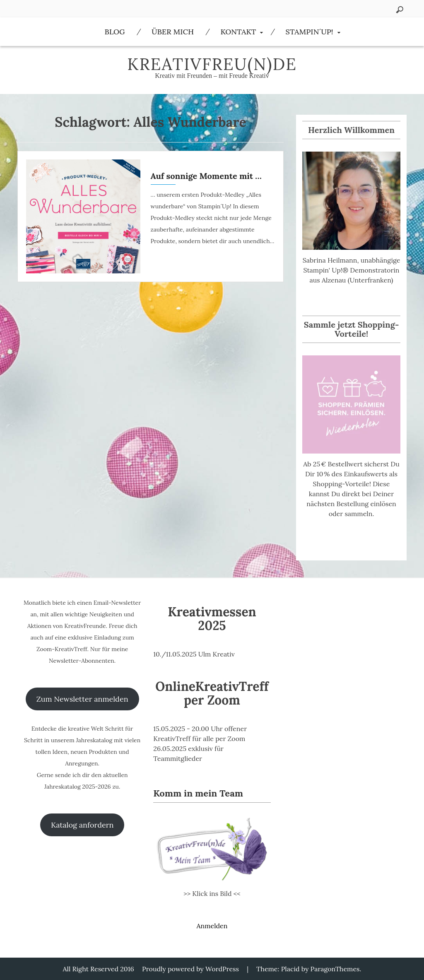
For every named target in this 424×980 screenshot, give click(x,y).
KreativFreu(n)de (212, 64)
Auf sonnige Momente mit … (206, 176)
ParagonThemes (335, 969)
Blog (114, 32)
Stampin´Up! (310, 32)
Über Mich (173, 32)
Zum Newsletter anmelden (82, 699)
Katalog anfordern (82, 825)
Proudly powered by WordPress (190, 969)
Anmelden (212, 926)
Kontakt (238, 32)
